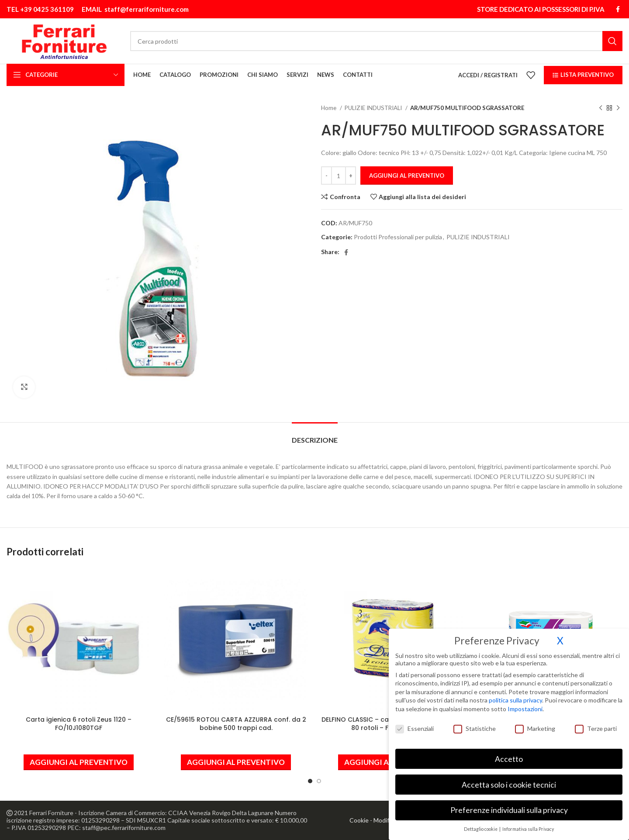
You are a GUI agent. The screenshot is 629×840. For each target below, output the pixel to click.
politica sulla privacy (515, 696)
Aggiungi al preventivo (407, 176)
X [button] (560, 636)
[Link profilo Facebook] (618, 9)
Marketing (535, 724)
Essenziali (415, 724)
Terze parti (596, 724)
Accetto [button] (509, 755)
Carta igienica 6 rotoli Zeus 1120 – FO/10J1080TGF (79, 724)
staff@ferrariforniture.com (147, 9)
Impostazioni (525, 704)
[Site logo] (64, 40)
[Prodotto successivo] (618, 108)
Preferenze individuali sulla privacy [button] (509, 806)
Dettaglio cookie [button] (481, 825)
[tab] (315, 435)
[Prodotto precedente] (601, 108)
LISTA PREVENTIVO (583, 75)
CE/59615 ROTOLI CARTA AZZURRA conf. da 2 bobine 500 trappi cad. (236, 724)
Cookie (359, 820)
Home (329, 108)
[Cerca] (376, 41)
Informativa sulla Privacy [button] (528, 825)
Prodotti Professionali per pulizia (398, 237)
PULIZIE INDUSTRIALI (374, 108)
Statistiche (475, 724)
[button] (79, 762)
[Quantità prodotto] (339, 176)
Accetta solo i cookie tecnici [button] (509, 780)
